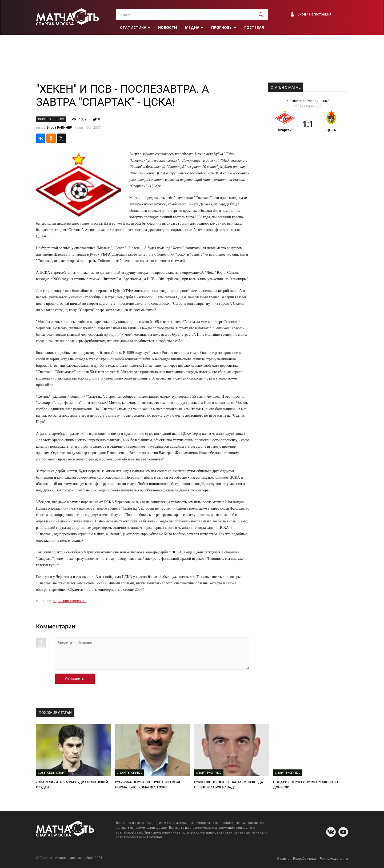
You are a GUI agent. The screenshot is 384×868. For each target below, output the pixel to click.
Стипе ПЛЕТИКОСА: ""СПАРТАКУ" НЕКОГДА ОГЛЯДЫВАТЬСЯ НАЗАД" (229, 785)
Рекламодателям (334, 859)
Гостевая (254, 27)
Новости (168, 27)
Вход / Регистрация (314, 14)
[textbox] (192, 15)
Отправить (75, 679)
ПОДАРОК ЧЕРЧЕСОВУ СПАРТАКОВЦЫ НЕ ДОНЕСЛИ (307, 785)
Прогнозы (222, 27)
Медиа (192, 27)
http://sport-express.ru (70, 601)
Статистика (133, 27)
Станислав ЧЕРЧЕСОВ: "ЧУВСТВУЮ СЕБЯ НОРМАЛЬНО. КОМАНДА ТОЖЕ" (147, 785)
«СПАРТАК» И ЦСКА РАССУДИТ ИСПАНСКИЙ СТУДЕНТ (72, 785)
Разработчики (305, 859)
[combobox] (192, 14)
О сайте (283, 859)
